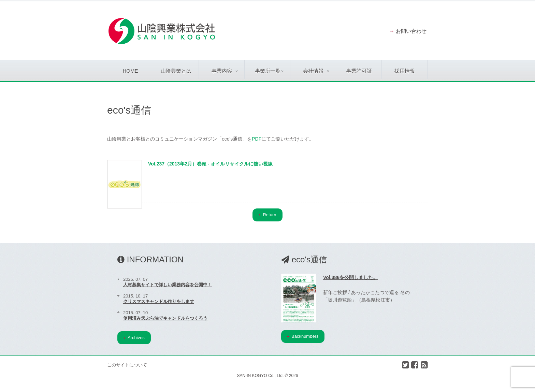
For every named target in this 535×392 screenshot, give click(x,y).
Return (267, 215)
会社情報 (316, 71)
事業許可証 (359, 71)
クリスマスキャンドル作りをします (159, 301)
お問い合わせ (411, 31)
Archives (134, 338)
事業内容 (225, 71)
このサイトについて (127, 365)
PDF (257, 139)
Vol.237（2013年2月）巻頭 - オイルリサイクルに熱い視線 (210, 164)
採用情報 (405, 71)
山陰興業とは (176, 71)
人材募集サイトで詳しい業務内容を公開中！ (168, 285)
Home (131, 71)
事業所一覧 (269, 71)
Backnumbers (303, 336)
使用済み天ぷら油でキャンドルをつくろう (165, 318)
